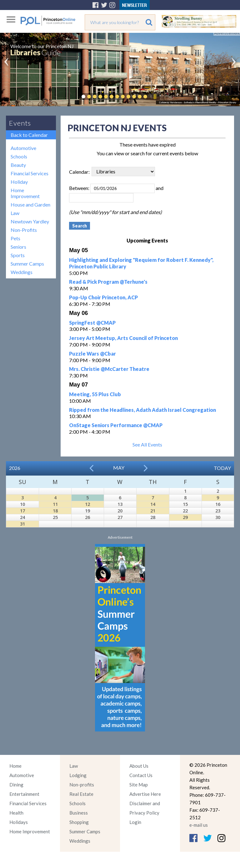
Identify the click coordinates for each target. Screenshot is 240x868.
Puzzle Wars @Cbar (92, 354)
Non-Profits (24, 230)
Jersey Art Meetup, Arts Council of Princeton (123, 338)
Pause (155, 97)
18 (55, 511)
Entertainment (24, 794)
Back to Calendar (29, 135)
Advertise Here (145, 794)
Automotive (23, 148)
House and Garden (30, 205)
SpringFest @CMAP (92, 323)
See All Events (147, 444)
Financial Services (30, 173)
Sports (18, 255)
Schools (19, 156)
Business (79, 813)
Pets (15, 238)
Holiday (19, 182)
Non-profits (82, 785)
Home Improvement (25, 193)
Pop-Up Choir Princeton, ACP (103, 297)
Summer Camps (27, 264)
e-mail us (199, 825)
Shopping (79, 822)
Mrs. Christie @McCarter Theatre (109, 369)
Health (16, 813)
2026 (15, 468)
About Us (139, 766)
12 (87, 504)
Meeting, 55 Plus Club (95, 394)
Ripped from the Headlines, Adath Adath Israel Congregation (142, 410)
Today (222, 468)
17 (22, 511)
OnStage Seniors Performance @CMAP (116, 425)
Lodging (78, 775)
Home (15, 766)
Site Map (139, 785)
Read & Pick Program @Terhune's (108, 282)
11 (55, 504)
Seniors (18, 247)
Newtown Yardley (30, 221)
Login (135, 822)
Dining (16, 785)
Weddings (22, 272)
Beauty (18, 165)
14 (153, 504)
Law (15, 213)
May (119, 468)
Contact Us (141, 775)
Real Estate (81, 794)
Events (20, 123)
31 (22, 524)
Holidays (19, 822)
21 (153, 511)
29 (185, 517)
